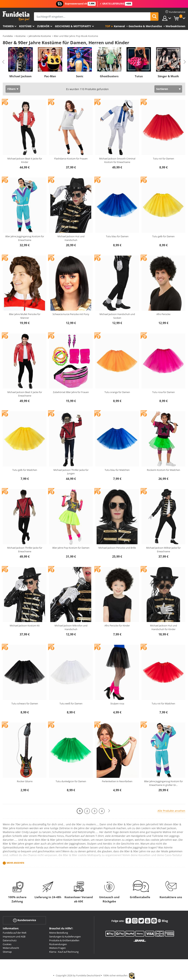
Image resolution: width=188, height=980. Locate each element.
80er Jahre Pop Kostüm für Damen (71, 548)
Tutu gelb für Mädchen (25, 470)
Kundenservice (25, 920)
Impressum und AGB (14, 937)
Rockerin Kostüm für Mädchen (163, 470)
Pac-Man (50, 76)
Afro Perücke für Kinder (117, 626)
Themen (8, 26)
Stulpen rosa (117, 703)
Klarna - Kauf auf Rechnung (64, 952)
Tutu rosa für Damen (163, 392)
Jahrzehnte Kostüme (40, 36)
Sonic (80, 76)
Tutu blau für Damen (117, 236)
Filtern (11, 89)
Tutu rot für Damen (163, 159)
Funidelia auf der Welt (15, 933)
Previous (3, 62)
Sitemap (7, 952)
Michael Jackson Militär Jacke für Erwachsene (163, 550)
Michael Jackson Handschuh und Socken (117, 316)
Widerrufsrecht (11, 948)
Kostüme (25, 26)
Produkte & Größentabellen (64, 940)
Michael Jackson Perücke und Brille (117, 548)
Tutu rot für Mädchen (163, 703)
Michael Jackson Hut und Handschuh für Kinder (163, 627)
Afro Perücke (163, 314)
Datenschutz (10, 940)
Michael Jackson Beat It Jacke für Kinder (25, 160)
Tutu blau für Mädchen (117, 470)
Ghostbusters (109, 76)
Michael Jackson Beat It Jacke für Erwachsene (25, 394)
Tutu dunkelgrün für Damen (71, 781)
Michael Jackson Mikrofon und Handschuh (71, 627)
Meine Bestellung (59, 933)
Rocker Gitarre (25, 781)
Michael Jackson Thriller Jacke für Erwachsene (25, 550)
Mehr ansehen (15, 863)
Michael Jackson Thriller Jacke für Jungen (71, 472)
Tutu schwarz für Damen (25, 703)
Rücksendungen (58, 944)
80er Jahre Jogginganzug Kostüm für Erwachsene (25, 238)
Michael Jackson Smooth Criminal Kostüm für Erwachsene (117, 160)
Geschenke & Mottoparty (73, 26)
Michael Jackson (20, 76)
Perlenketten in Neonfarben (117, 781)
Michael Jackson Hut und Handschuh (71, 238)
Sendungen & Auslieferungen (65, 937)
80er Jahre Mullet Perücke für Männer (25, 316)
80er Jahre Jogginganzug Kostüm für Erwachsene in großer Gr (163, 783)
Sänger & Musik (168, 76)
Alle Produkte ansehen (171, 811)
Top (108, 26)
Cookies (7, 944)
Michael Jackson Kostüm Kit (25, 626)
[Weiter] (109, 811)
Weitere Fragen (57, 948)
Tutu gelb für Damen (163, 236)
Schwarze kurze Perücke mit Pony (71, 314)
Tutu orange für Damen (117, 392)
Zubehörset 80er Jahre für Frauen (71, 392)
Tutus (139, 76)
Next (185, 62)
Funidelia (8, 36)
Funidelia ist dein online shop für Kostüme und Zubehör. (16, 16)
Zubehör (43, 26)
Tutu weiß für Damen (71, 703)
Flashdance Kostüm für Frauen (71, 159)
